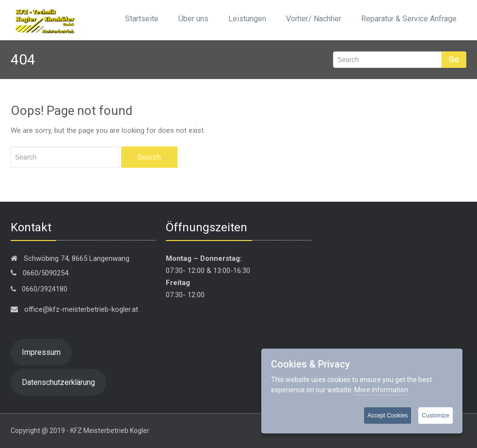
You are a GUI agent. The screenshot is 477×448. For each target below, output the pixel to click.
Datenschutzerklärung (58, 382)
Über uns (193, 19)
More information (381, 390)
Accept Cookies (388, 416)
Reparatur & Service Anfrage (409, 19)
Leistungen (247, 19)
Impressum (41, 352)
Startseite (142, 19)
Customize (436, 416)
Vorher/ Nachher (314, 19)
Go (454, 59)
